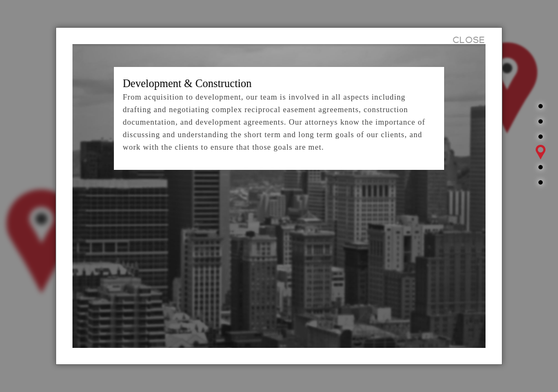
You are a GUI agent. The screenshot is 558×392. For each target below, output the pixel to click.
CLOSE (469, 40)
